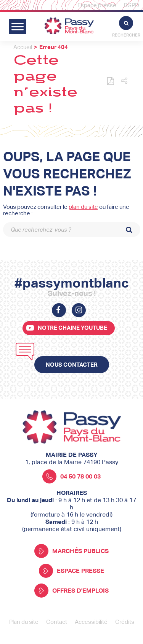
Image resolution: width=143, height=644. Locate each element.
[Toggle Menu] (18, 26)
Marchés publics (71, 551)
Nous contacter (72, 365)
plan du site (83, 207)
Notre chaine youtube (72, 328)
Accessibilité (91, 622)
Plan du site (24, 622)
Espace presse (97, 5)
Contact (57, 622)
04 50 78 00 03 (71, 476)
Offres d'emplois (71, 591)
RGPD (132, 5)
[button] (124, 81)
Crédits (125, 622)
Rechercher (126, 27)
